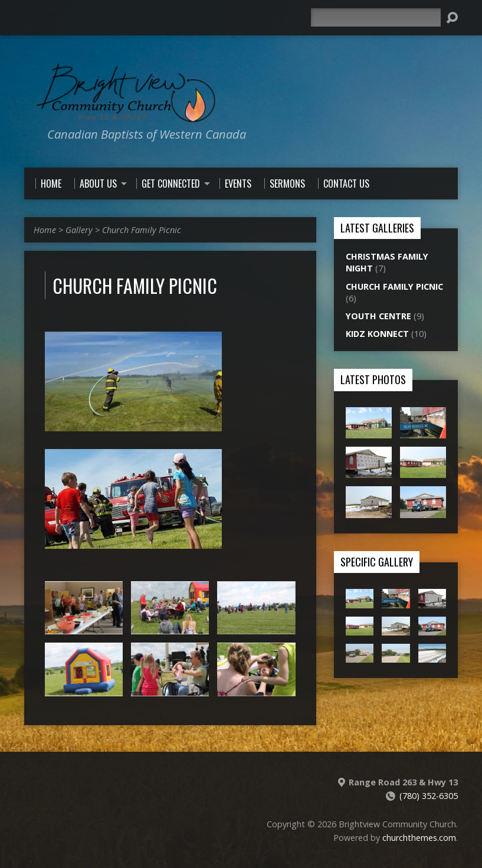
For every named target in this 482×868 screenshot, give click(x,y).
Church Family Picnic (142, 230)
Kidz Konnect (377, 334)
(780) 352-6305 (429, 796)
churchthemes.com (419, 838)
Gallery (79, 230)
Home (45, 230)
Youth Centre (378, 316)
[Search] (376, 17)
